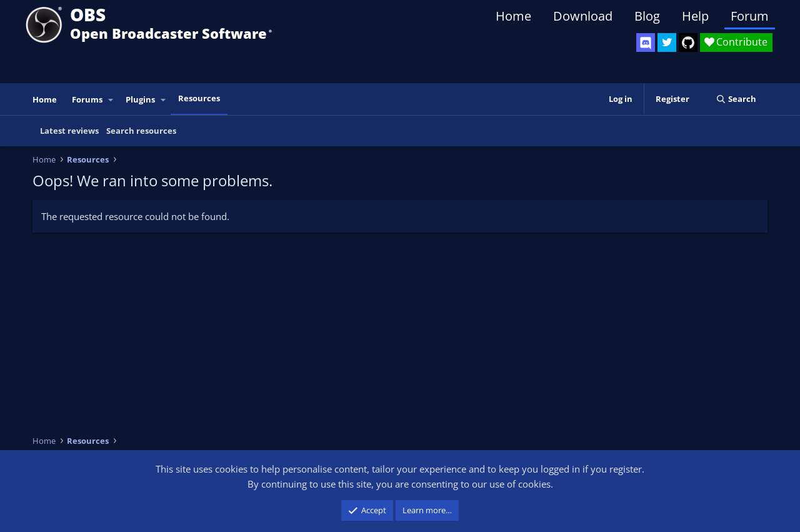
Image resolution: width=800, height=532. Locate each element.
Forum (750, 16)
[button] (111, 100)
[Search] (736, 99)
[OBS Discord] (646, 43)
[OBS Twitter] (667, 43)
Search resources (141, 131)
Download (583, 16)
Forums (87, 99)
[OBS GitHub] (688, 43)
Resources (199, 98)
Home (513, 16)
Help (695, 16)
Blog (647, 16)
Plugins (140, 99)
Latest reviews (69, 131)
